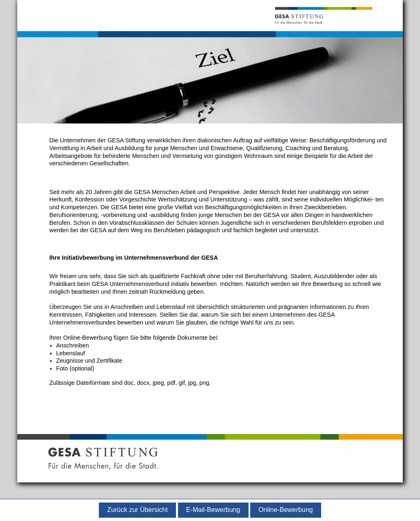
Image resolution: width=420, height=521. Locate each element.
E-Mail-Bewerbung (213, 510)
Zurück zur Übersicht (137, 510)
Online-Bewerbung (286, 510)
